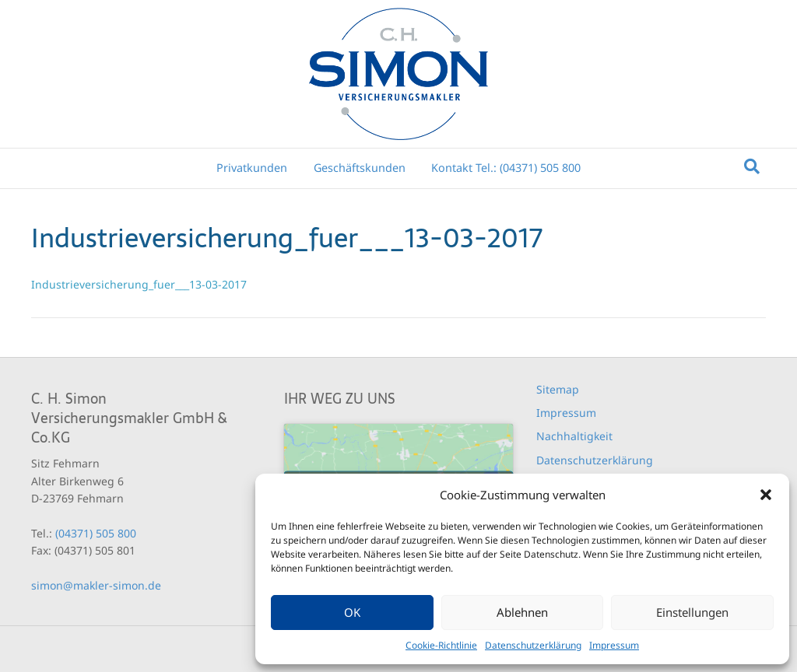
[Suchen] (752, 166)
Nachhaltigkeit (574, 436)
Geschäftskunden (360, 168)
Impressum (614, 645)
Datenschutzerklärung (533, 645)
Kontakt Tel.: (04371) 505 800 (506, 168)
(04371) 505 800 (96, 533)
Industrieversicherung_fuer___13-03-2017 (139, 284)
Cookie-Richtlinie (441, 645)
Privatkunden (252, 168)
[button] (766, 495)
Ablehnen (522, 612)
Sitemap (558, 389)
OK (352, 612)
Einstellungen (692, 612)
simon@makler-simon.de (96, 585)
